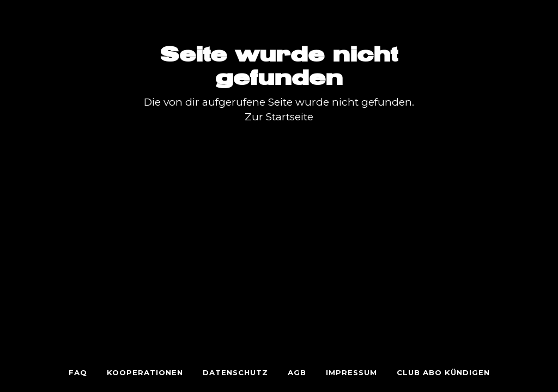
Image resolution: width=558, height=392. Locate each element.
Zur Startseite (279, 117)
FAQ (78, 372)
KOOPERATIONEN (145, 372)
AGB (297, 372)
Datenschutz (235, 372)
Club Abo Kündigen (443, 372)
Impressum (351, 372)
